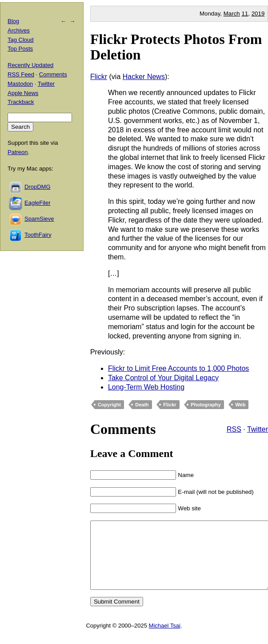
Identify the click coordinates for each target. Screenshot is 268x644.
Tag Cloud (21, 40)
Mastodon (20, 84)
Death (142, 405)
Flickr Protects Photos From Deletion (176, 47)
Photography (206, 405)
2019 (258, 14)
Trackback (21, 102)
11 (245, 14)
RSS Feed (21, 74)
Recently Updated (30, 65)
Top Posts (20, 49)
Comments (53, 74)
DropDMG (38, 187)
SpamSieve (39, 219)
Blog (13, 21)
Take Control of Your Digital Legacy (163, 378)
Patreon (18, 152)
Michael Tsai (165, 639)
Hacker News (144, 77)
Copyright (109, 405)
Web (240, 405)
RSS (234, 429)
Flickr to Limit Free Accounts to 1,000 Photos (178, 368)
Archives (19, 30)
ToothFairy (38, 235)
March (232, 14)
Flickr (99, 77)
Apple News (23, 93)
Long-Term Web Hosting (146, 387)
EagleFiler (38, 203)
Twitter (258, 429)
